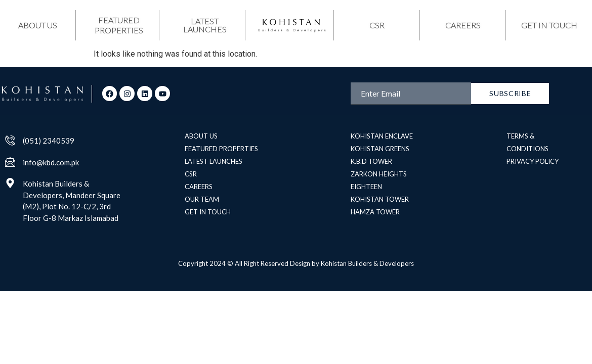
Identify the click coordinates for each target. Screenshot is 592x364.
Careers (463, 25)
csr (377, 25)
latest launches (205, 25)
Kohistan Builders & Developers (367, 263)
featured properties (119, 25)
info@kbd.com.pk (51, 162)
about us (38, 25)
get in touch (549, 25)
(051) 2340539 (49, 141)
